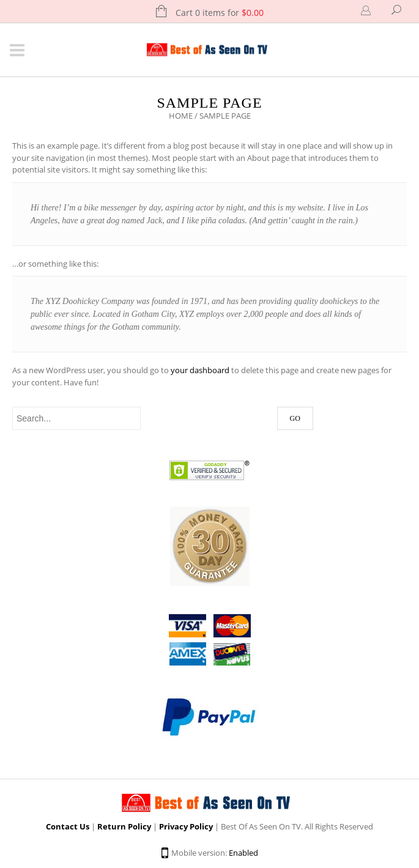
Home (181, 116)
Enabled (243, 853)
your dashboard (200, 370)
